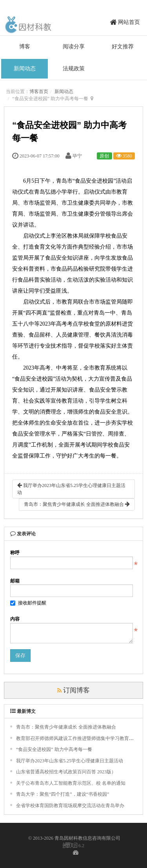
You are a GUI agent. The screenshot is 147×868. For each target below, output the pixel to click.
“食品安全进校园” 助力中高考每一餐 (54, 749)
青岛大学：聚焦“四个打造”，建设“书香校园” (63, 794)
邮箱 (15, 581)
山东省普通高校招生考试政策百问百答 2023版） (66, 772)
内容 (15, 619)
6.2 (73, 846)
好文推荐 (123, 47)
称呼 (15, 553)
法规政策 (74, 69)
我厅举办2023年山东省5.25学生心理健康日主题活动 (71, 489)
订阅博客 (74, 690)
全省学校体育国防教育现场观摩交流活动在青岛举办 (70, 806)
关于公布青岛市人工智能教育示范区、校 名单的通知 (71, 783)
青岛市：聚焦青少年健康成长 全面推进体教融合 (77, 504)
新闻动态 (25, 69)
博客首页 (39, 92)
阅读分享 (74, 47)
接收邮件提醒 (28, 603)
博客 (25, 47)
